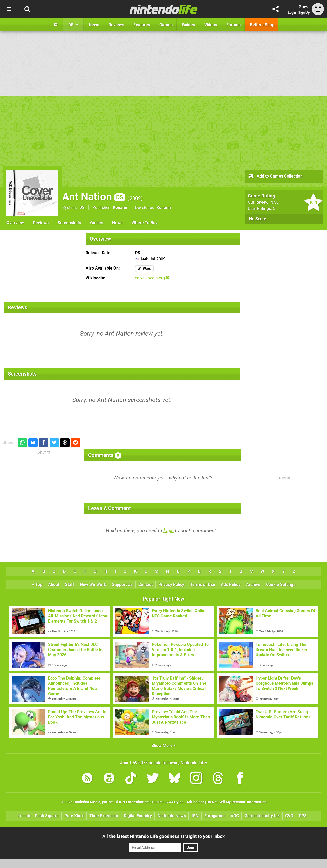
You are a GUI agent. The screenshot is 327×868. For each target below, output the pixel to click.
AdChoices (195, 802)
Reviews (41, 223)
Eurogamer (215, 816)
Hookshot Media (87, 802)
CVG (289, 816)
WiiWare (144, 269)
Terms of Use (203, 585)
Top (37, 585)
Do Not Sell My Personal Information (237, 802)
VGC (235, 816)
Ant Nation (94, 197)
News (117, 223)
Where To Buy (145, 223)
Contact (145, 585)
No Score (258, 219)
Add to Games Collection (275, 177)
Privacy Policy (171, 585)
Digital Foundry (138, 816)
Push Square (47, 816)
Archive (253, 585)
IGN (195, 816)
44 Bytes (176, 802)
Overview (15, 223)
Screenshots (69, 223)
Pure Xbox (74, 816)
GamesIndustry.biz (262, 816)
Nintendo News (172, 816)
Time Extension (104, 816)
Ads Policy (231, 585)
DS (82, 207)
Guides (97, 223)
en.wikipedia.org (152, 278)
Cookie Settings (281, 585)
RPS (303, 816)
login (169, 530)
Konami (120, 207)
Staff (70, 585)
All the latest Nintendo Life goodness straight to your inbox (163, 836)
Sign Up (304, 13)
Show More (164, 746)
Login (292, 13)
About (54, 585)
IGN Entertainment (134, 802)
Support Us (122, 585)
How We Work (93, 585)
